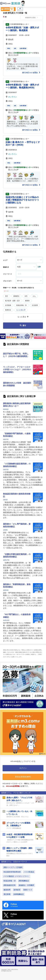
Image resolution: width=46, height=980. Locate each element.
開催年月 (6, 267)
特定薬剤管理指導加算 (12, 872)
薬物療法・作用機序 (26, 885)
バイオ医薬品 (29, 872)
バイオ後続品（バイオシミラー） (16, 876)
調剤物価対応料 (10, 885)
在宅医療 (8, 305)
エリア (5, 260)
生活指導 (35, 305)
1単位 (9, 163)
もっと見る (21, 310)
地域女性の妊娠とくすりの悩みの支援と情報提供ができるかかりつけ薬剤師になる (22, 200)
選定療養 (7, 894)
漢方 (7, 296)
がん (34, 296)
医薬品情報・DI (21, 305)
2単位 (9, 48)
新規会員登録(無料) (23, 777)
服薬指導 (7, 890)
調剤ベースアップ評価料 (13, 867)
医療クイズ (28, 890)
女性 (15, 48)
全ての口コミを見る (31, 73)
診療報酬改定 (19, 894)
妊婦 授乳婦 (23, 48)
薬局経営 (17, 890)
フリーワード (7, 274)
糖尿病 (27, 301)
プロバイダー (7, 281)
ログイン (20, 9)
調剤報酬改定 (24, 881)
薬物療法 (16, 296)
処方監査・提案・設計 (13, 301)
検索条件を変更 (32, 18)
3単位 (9, 221)
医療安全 (8, 310)
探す (23, 325)
